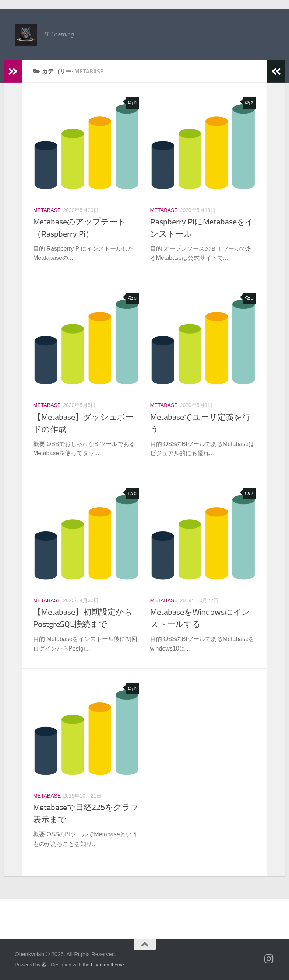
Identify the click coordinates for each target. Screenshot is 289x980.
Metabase (47, 210)
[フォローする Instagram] (269, 959)
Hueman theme (108, 965)
